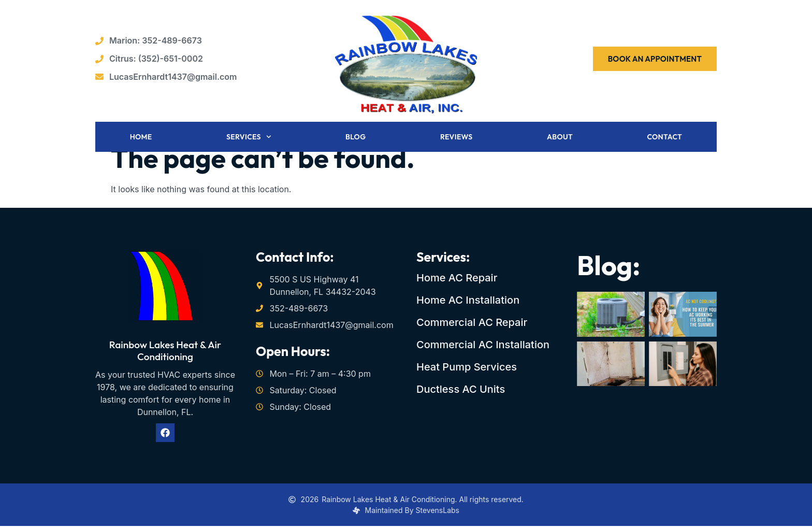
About (560, 138)
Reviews (456, 138)
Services (249, 138)
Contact (664, 138)
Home (141, 138)
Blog (356, 138)
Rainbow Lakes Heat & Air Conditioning (165, 352)
